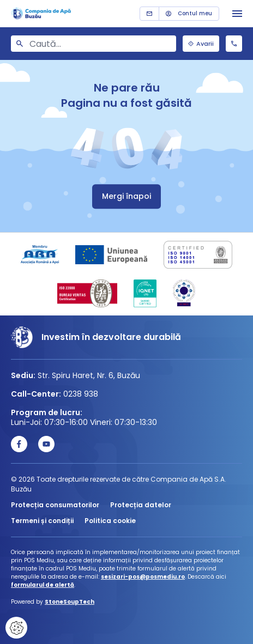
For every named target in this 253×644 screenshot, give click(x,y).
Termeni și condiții (42, 521)
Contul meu (189, 13)
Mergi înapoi (126, 196)
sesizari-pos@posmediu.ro (143, 577)
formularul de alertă (43, 585)
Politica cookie (110, 521)
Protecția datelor (141, 505)
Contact (149, 14)
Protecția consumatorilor (55, 505)
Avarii (201, 44)
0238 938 (234, 44)
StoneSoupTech (70, 602)
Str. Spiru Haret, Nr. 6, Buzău (89, 375)
